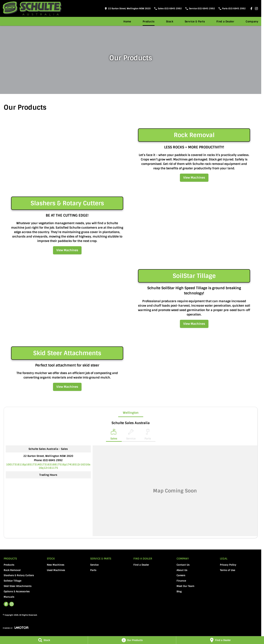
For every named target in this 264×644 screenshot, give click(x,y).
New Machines (56, 565)
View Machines (194, 178)
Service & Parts (195, 21)
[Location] (114, 435)
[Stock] (44, 640)
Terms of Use (228, 570)
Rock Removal (12, 570)
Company (252, 21)
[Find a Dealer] (220, 640)
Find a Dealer (225, 21)
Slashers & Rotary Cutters (19, 575)
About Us (182, 570)
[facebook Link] (251, 9)
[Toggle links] (16, 628)
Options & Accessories (17, 591)
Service (94, 565)
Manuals (9, 597)
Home (127, 21)
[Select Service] (131, 435)
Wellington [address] (131, 413)
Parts (93, 570)
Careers (181, 575)
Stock (170, 21)
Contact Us (183, 565)
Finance (181, 581)
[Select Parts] (148, 435)
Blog (179, 591)
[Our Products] (132, 640)
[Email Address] (48, 466)
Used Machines (56, 570)
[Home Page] (32, 8)
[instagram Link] (256, 9)
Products (149, 21)
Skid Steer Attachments (18, 586)
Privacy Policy (228, 565)
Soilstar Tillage (13, 581)
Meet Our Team (185, 586)
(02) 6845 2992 (53, 460)
